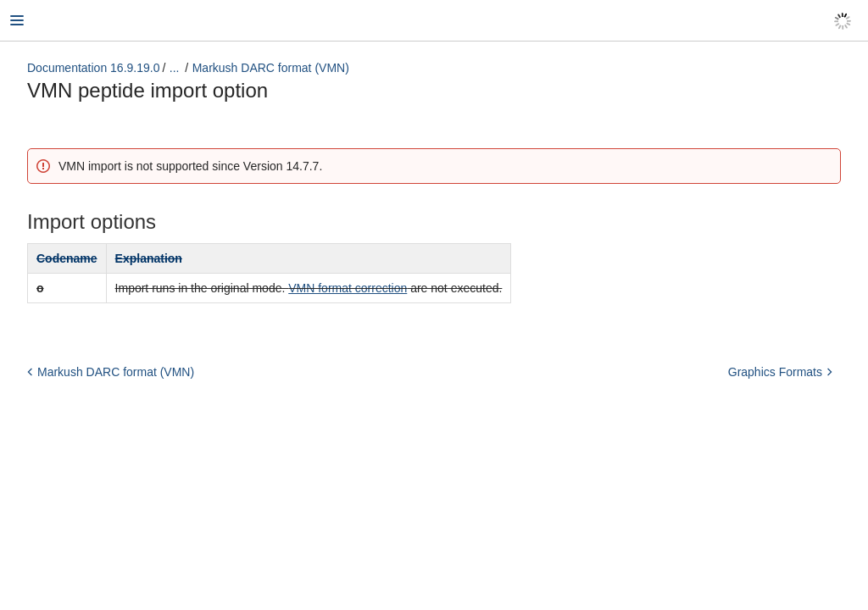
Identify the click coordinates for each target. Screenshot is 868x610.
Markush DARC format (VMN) (271, 68)
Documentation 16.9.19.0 (93, 68)
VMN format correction (348, 288)
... (175, 68)
